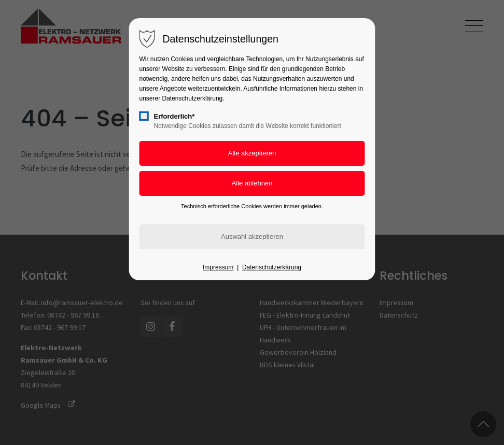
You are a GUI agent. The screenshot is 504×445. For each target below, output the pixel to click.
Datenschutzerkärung (272, 267)
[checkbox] (144, 116)
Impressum (218, 267)
